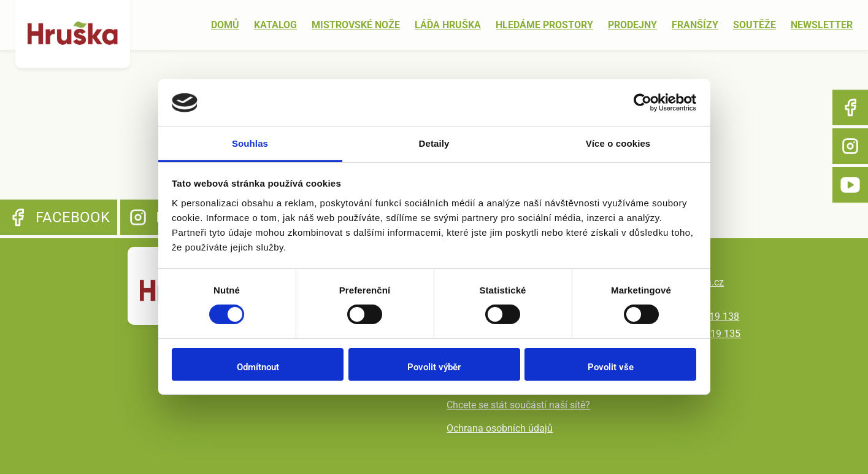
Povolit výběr (434, 367)
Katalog (275, 25)
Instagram (850, 146)
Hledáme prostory (544, 25)
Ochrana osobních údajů (500, 428)
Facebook (850, 107)
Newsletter (822, 25)
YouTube (850, 185)
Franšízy (695, 25)
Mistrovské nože (356, 25)
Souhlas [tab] (250, 143)
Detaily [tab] (434, 143)
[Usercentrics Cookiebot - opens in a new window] (643, 103)
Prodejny (632, 25)
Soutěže (755, 25)
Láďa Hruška (448, 25)
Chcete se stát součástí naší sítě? (518, 405)
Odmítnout (258, 367)
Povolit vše (611, 367)
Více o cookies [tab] (618, 143)
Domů (225, 25)
